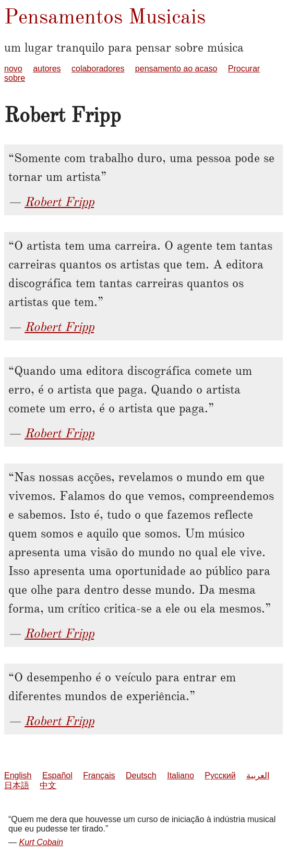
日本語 (17, 785)
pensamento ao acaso (176, 69)
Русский (220, 775)
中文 (48, 785)
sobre (15, 78)
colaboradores (98, 69)
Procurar (244, 69)
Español (57, 775)
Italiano (181, 775)
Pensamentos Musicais (105, 16)
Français (99, 775)
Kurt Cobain (41, 842)
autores (47, 69)
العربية (258, 775)
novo (13, 69)
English (18, 775)
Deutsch (141, 775)
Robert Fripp (59, 202)
